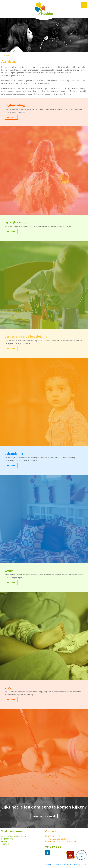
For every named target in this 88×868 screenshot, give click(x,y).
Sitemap (48, 864)
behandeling (14, 453)
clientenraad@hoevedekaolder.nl (60, 842)
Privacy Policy (80, 864)
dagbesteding (15, 105)
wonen (10, 570)
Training (5, 844)
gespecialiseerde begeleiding (26, 336)
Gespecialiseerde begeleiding (14, 836)
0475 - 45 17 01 (53, 836)
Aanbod (10, 55)
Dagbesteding (7, 839)
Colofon (57, 864)
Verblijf (4, 841)
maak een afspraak (44, 816)
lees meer (11, 117)
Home (3, 55)
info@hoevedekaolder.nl (57, 839)
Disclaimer (67, 864)
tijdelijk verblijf (16, 222)
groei (8, 687)
